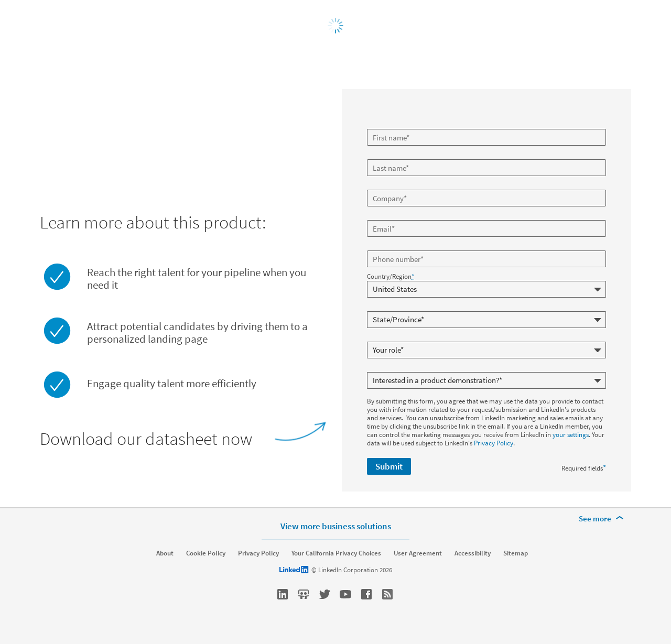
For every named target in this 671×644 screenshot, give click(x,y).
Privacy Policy (494, 443)
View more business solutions (336, 526)
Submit (389, 466)
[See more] (603, 519)
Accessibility (473, 553)
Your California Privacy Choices (336, 553)
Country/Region (391, 277)
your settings (571, 435)
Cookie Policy (206, 553)
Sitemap (516, 553)
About (165, 553)
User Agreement (418, 553)
